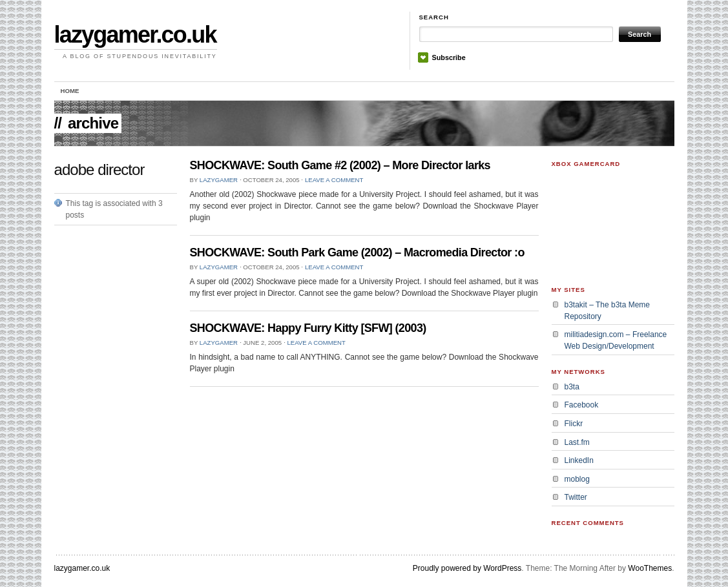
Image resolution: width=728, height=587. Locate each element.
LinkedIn (579, 460)
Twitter (576, 497)
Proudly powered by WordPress (467, 568)
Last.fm (577, 442)
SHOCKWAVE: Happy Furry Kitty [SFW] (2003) (308, 328)
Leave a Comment (334, 180)
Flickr (574, 424)
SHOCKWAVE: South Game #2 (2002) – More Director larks (340, 165)
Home (70, 91)
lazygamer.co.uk (135, 35)
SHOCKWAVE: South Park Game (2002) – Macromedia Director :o (357, 252)
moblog (577, 479)
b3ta (572, 387)
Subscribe (449, 57)
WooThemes (650, 568)
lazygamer (219, 180)
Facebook (582, 405)
